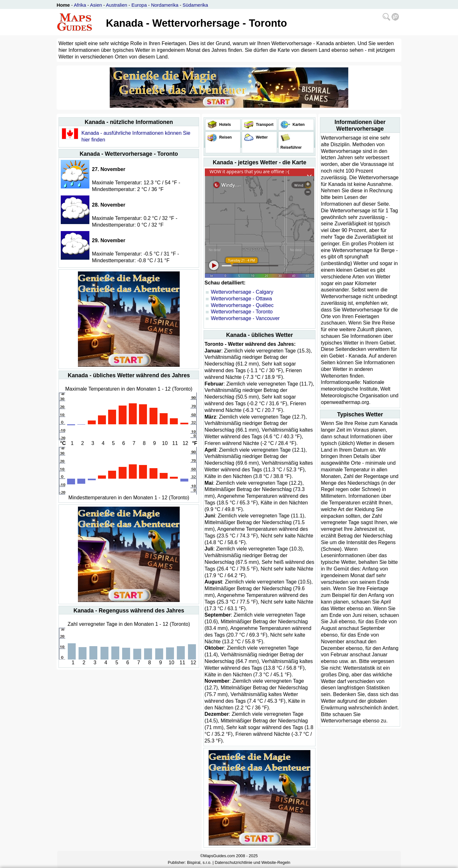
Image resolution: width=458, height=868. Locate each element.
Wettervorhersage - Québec (242, 305)
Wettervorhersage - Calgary (242, 292)
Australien (117, 5)
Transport (264, 125)
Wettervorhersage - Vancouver (245, 318)
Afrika (80, 5)
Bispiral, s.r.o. (199, 862)
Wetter (261, 137)
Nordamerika (165, 5)
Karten (298, 125)
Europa (139, 5)
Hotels (225, 125)
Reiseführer (290, 147)
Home (63, 5)
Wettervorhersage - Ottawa (241, 299)
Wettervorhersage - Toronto (242, 312)
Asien (96, 5)
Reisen (225, 137)
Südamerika (195, 5)
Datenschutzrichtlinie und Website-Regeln (252, 862)
